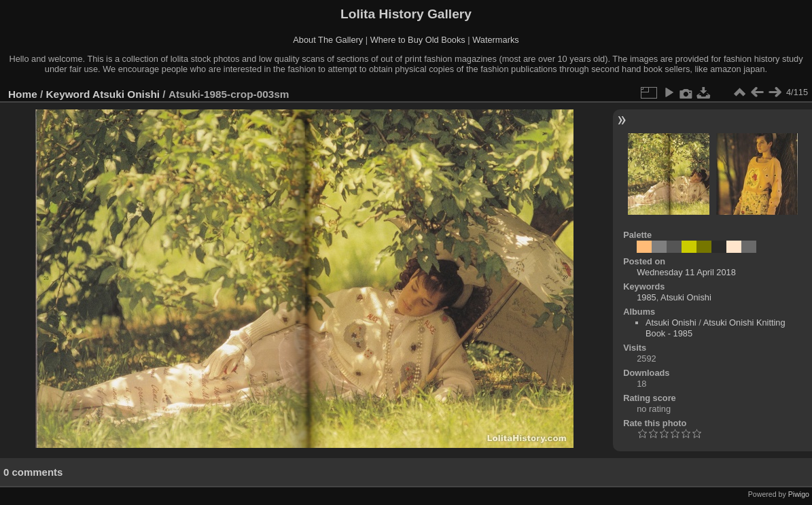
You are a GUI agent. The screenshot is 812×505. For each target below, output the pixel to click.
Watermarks (496, 40)
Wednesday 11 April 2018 (686, 272)
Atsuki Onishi (126, 94)
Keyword (68, 94)
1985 (646, 297)
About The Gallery (328, 40)
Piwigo (799, 494)
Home (23, 94)
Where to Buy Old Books (418, 40)
